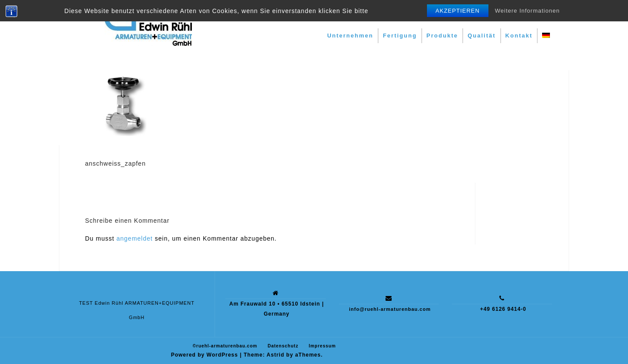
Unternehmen (350, 36)
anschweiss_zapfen (115, 163)
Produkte (442, 36)
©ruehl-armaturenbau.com (225, 346)
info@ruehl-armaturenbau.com (390, 309)
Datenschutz (283, 346)
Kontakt (519, 36)
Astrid (275, 355)
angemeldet (135, 238)
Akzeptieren (458, 11)
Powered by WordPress (205, 355)
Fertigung (400, 36)
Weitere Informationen (527, 11)
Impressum (322, 346)
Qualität (481, 36)
